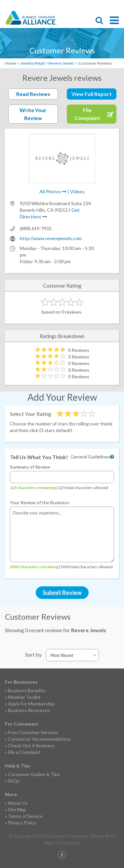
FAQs (14, 781)
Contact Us (104, 5)
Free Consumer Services (33, 732)
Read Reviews (33, 94)
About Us (18, 803)
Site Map (17, 809)
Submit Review (62, 593)
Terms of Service (25, 816)
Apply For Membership (31, 704)
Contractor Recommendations (39, 739)
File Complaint (81, 5)
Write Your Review (33, 114)
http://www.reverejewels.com (51, 238)
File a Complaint (24, 752)
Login (116, 5)
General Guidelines (90, 457)
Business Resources (29, 710)
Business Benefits (27, 690)
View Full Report (92, 94)
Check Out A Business (31, 745)
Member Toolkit (24, 697)
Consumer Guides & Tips (34, 774)
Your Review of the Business (40, 502)
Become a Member (93, 5)
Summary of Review (30, 467)
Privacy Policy (22, 823)
